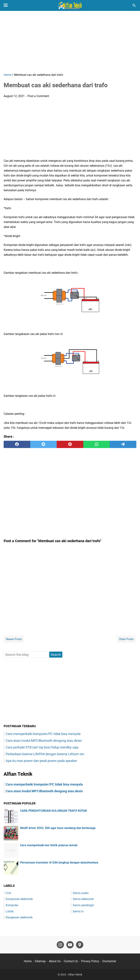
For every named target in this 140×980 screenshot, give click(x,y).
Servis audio (81, 893)
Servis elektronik (83, 899)
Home (28, 961)
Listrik (10, 911)
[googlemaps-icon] (80, 945)
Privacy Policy (90, 961)
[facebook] (17, 444)
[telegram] (123, 444)
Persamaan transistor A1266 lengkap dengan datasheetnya (59, 862)
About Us (55, 961)
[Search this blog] (134, 5)
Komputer (12, 905)
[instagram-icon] (60, 945)
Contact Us (71, 961)
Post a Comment (38, 96)
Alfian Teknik (75, 975)
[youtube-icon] (70, 945)
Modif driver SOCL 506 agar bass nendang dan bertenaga (58, 828)
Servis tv (78, 911)
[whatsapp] (97, 444)
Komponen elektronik (19, 899)
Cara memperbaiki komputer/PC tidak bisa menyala (43, 734)
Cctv (8, 893)
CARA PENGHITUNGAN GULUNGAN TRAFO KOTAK (54, 811)
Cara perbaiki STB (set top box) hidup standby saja (42, 747)
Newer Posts (14, 639)
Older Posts (126, 639)
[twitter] (44, 444)
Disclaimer (109, 961)
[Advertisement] (70, 42)
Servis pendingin (83, 905)
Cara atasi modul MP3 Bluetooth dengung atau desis (44, 741)
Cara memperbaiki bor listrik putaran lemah (49, 845)
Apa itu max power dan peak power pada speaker (41, 761)
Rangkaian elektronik (19, 917)
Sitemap (40, 961)
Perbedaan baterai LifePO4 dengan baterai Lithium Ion (45, 754)
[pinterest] (70, 444)
